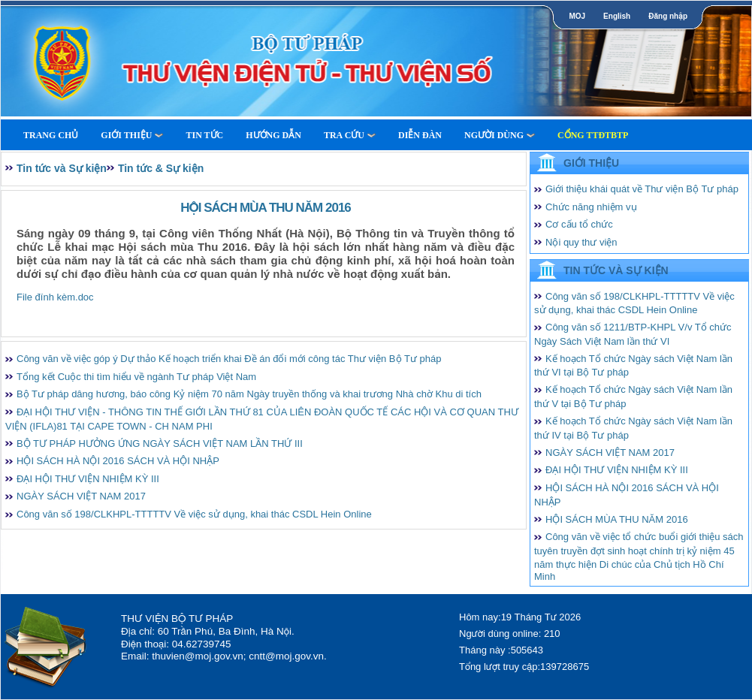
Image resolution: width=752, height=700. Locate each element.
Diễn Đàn (420, 135)
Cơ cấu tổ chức (579, 224)
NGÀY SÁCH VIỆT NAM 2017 (81, 496)
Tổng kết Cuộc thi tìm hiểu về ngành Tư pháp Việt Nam (136, 377)
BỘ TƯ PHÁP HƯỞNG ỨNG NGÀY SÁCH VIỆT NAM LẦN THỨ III (160, 444)
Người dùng (500, 135)
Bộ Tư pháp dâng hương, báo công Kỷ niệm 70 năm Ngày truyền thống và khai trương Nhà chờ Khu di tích (249, 394)
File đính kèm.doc (55, 297)
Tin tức (204, 135)
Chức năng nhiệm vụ (591, 207)
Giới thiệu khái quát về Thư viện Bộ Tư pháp (642, 189)
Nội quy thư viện (581, 242)
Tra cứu (350, 135)
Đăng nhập (668, 16)
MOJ (577, 16)
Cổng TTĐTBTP (593, 135)
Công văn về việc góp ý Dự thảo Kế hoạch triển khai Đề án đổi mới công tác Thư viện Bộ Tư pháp (229, 359)
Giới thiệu (132, 135)
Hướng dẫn (273, 135)
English (617, 16)
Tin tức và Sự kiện (62, 168)
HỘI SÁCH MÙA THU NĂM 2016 (617, 519)
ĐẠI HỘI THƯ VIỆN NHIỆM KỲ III (88, 479)
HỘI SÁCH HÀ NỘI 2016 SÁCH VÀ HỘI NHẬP (118, 461)
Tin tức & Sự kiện (161, 168)
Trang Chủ (51, 135)
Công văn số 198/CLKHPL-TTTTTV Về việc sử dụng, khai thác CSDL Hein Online (194, 514)
